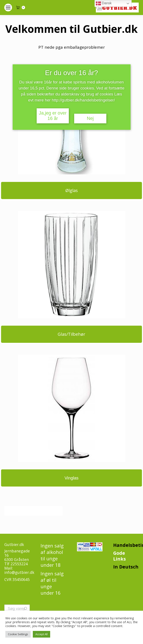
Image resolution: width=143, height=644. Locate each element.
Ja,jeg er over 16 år (53, 116)
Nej (90, 118)
